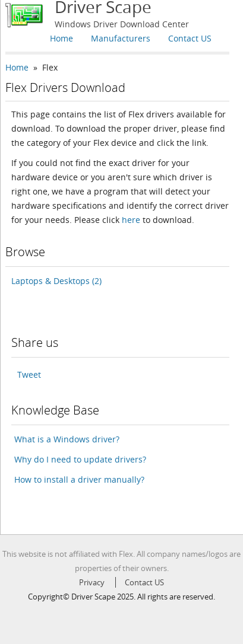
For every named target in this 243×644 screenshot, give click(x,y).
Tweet (29, 374)
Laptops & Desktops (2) (56, 281)
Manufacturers (121, 38)
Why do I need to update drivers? (80, 459)
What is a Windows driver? (67, 439)
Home (61, 38)
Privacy (92, 582)
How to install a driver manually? (79, 479)
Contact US (190, 38)
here (131, 220)
